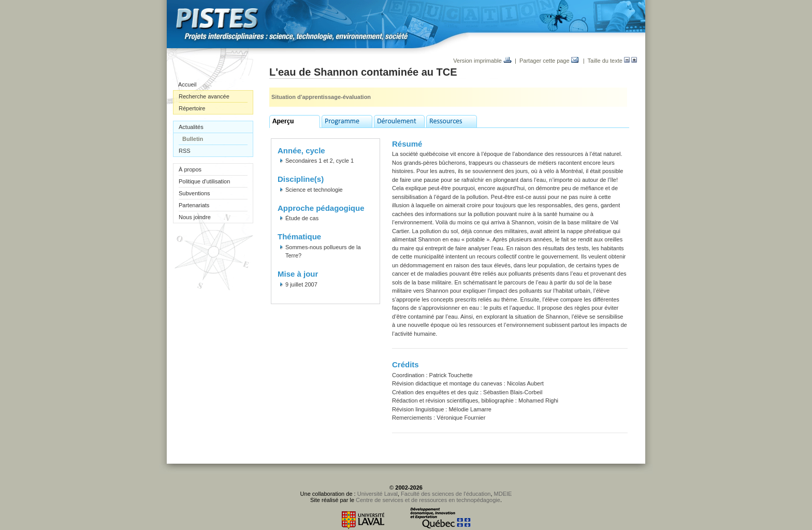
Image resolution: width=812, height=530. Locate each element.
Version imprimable (482, 61)
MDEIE (503, 494)
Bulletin (193, 139)
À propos (190, 169)
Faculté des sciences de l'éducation (446, 494)
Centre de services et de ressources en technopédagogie (428, 500)
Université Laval (378, 494)
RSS (185, 151)
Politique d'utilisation (204, 181)
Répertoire (192, 108)
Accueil (187, 84)
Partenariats (194, 205)
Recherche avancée (204, 96)
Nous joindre (195, 217)
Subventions (194, 193)
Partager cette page (549, 61)
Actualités (191, 127)
